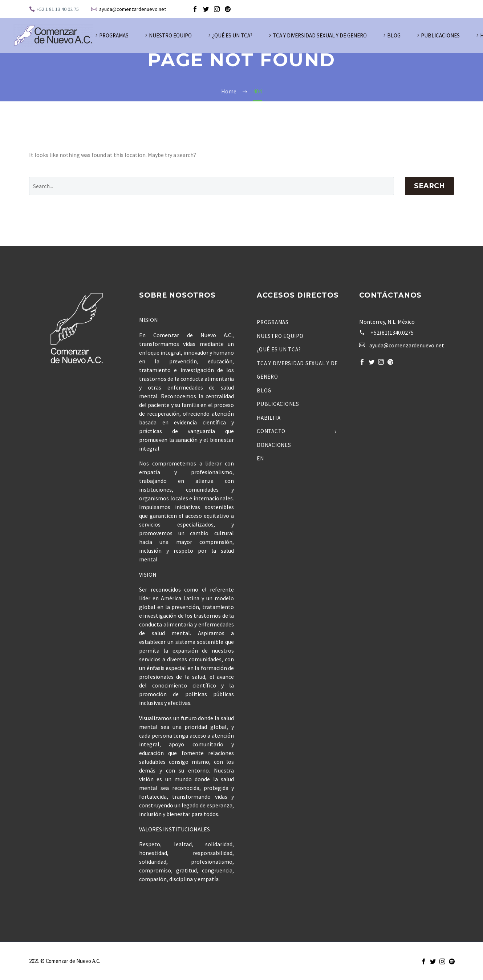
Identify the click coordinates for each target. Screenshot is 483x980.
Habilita (269, 418)
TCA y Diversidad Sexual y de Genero (320, 35)
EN (260, 458)
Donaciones (274, 445)
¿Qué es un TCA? (232, 35)
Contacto (271, 431)
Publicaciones (440, 35)
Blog (394, 35)
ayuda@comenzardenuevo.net (133, 9)
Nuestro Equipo (170, 35)
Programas (114, 35)
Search (429, 186)
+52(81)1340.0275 (392, 332)
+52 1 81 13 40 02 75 (58, 9)
